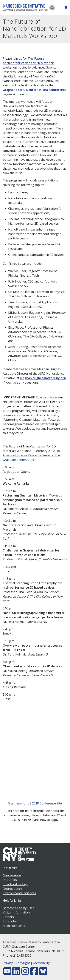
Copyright (23, 963)
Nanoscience (12, 875)
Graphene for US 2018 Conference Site (35, 803)
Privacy (8, 963)
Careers (8, 917)
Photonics (10, 880)
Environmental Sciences (19, 893)
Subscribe (10, 921)
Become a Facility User (18, 908)
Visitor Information (16, 912)
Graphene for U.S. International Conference (35, 90)
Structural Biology (15, 884)
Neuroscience (12, 889)
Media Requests (14, 926)
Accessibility (41, 963)
